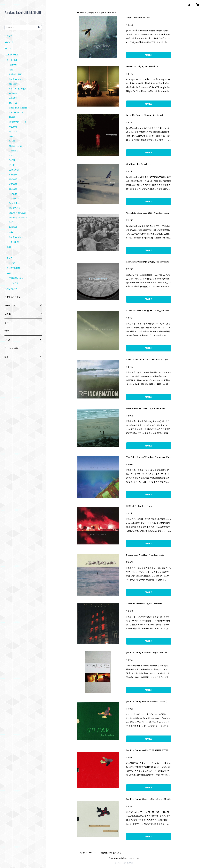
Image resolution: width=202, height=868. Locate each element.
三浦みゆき (14, 170)
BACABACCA (16, 113)
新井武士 (13, 117)
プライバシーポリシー (88, 853)
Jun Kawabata (16, 79)
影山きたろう (15, 208)
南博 (11, 70)
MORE (149, 55)
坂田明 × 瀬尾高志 (17, 213)
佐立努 (12, 141)
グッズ (9, 258)
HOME (81, 13)
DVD (9, 253)
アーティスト (93, 13)
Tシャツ (13, 263)
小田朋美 (13, 127)
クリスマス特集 (13, 268)
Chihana (13, 151)
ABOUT (9, 42)
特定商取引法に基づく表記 (111, 853)
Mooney (13, 84)
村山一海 (13, 103)
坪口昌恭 (13, 184)
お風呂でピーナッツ (18, 122)
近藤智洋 (13, 227)
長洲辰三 (13, 93)
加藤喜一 (13, 175)
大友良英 (13, 194)
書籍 (9, 247)
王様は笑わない (16, 278)
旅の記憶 (15, 242)
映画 (9, 273)
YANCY (13, 156)
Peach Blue (15, 203)
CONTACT (11, 289)
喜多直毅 (13, 179)
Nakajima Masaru (18, 108)
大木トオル (14, 198)
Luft (11, 222)
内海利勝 (13, 65)
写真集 (10, 232)
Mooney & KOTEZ (19, 218)
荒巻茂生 (13, 189)
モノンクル (14, 132)
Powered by (124, 863)
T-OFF (12, 165)
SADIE (12, 160)
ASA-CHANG (16, 74)
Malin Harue (16, 146)
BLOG (8, 49)
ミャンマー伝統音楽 (18, 89)
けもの (12, 136)
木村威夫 (13, 98)
